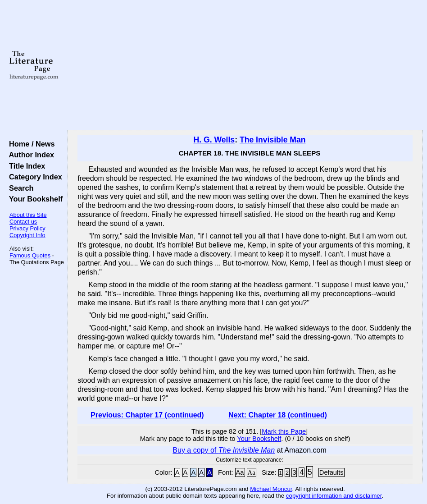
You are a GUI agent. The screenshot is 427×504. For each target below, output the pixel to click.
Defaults (332, 472)
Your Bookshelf (34, 199)
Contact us (23, 222)
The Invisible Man (273, 140)
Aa (240, 472)
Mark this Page (284, 431)
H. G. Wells (214, 140)
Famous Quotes (30, 255)
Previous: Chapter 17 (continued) (147, 415)
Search (19, 188)
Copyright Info (27, 235)
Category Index (34, 177)
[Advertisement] (245, 65)
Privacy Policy (27, 228)
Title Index (25, 166)
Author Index (30, 155)
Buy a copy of (224, 450)
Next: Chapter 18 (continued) (278, 415)
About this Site (28, 215)
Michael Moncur (271, 489)
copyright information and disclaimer (334, 496)
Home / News (30, 144)
